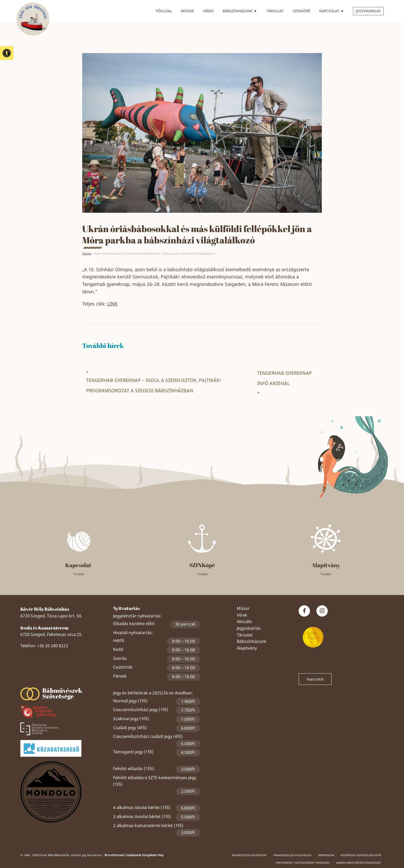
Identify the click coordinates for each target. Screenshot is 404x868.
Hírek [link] (208, 11)
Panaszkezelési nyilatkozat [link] (293, 855)
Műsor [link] (187, 11)
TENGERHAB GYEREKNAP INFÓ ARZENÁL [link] (284, 378)
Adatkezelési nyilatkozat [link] (249, 855)
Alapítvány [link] (247, 648)
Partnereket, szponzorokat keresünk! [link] (303, 863)
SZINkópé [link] (301, 11)
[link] (7, 53)
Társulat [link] (275, 11)
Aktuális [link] (245, 622)
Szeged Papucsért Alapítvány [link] (63, 679)
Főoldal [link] (164, 11)
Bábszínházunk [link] (240, 10)
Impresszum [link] (326, 855)
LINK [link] (112, 304)
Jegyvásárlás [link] (368, 11)
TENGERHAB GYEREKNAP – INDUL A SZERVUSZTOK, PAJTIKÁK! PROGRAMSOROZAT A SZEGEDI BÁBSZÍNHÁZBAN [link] (154, 385)
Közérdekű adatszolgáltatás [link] (361, 855)
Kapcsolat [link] (332, 10)
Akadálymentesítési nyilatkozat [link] (359, 863)
